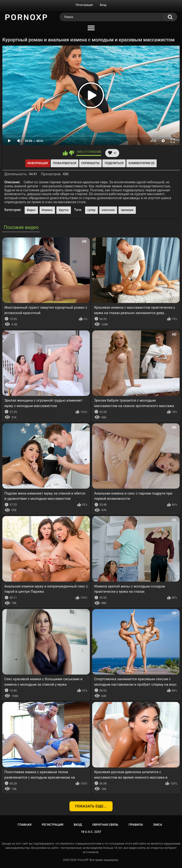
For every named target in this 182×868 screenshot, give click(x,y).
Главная (25, 825)
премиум (127, 210)
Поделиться (114, 163)
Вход (103, 5)
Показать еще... (91, 806)
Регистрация (84, 5)
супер (91, 210)
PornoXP (83, 860)
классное (108, 210)
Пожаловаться (65, 163)
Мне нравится (65, 153)
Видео (31, 210)
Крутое (64, 210)
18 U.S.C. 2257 (91, 832)
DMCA (158, 825)
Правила (136, 825)
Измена (47, 210)
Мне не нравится (71, 153)
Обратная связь (105, 825)
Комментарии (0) (141, 163)
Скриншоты (90, 163)
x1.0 (153, 141)
